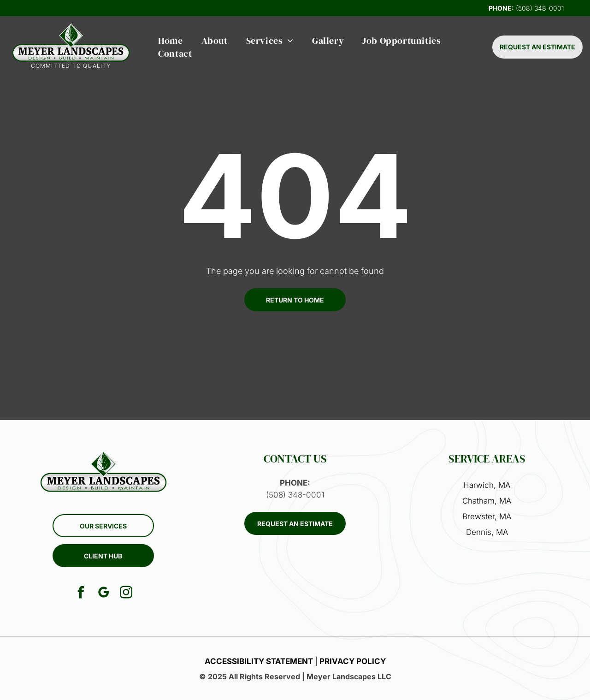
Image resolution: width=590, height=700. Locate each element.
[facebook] (81, 594)
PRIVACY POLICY (353, 661)
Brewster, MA (487, 516)
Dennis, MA (487, 532)
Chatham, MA (487, 501)
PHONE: (501, 8)
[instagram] (126, 594)
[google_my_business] (103, 594)
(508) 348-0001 (540, 8)
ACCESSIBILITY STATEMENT (259, 661)
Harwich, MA (487, 485)
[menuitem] (170, 41)
